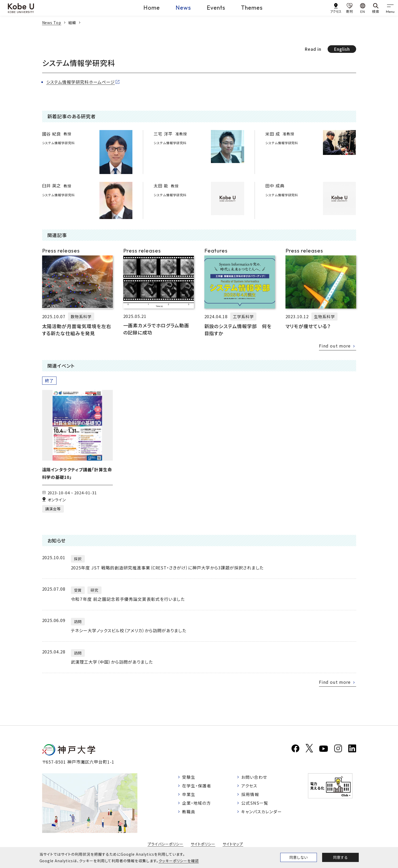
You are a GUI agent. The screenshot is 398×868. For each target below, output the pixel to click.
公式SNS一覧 (255, 804)
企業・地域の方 (197, 804)
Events (216, 8)
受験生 (189, 777)
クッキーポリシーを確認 (179, 861)
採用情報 (250, 795)
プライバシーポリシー (165, 844)
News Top (52, 23)
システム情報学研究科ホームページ (81, 82)
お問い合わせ (254, 777)
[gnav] (390, 8)
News (183, 8)
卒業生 (189, 795)
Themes (252, 8)
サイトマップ (233, 844)
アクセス (250, 786)
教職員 (189, 813)
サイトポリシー (203, 844)
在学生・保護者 (197, 786)
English (342, 49)
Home (152, 8)
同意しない (299, 857)
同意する (340, 857)
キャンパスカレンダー (262, 813)
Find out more (334, 346)
